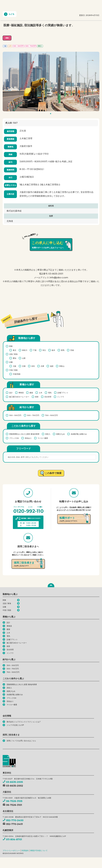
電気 (50, 393)
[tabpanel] (51, 82)
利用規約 (25, 851)
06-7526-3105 (12, 801)
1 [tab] (51, 114)
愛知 (14, 358)
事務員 (21, 393)
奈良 (33, 366)
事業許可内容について (39, 851)
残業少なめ (60, 434)
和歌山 (62, 366)
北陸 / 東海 (13, 354)
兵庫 (42, 366)
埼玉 (44, 350)
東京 (14, 350)
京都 (24, 366)
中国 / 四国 (13, 370)
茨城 (72, 350)
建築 (31, 393)
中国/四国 (17, 374)
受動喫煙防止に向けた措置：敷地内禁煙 (24, 434)
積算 (37, 397)
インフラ (61, 397)
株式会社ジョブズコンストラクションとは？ (24, 722)
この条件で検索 (53, 473)
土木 (41, 393)
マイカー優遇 (43, 438)
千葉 (35, 350)
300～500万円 (15, 415)
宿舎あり (28, 438)
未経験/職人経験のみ (79, 434)
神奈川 (25, 350)
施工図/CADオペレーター (19, 397)
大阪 (14, 366)
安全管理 (48, 397)
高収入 (48, 434)
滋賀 (52, 366)
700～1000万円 (51, 415)
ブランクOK (14, 438)
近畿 (11, 362)
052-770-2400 (13, 820)
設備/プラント (63, 393)
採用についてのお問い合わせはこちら (21, 741)
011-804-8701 (12, 839)
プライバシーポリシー (11, 851)
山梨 (24, 358)
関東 (11, 346)
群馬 (63, 350)
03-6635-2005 (13, 782)
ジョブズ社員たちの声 (15, 725)
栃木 (53, 350)
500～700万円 (33, 415)
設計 (11, 393)
